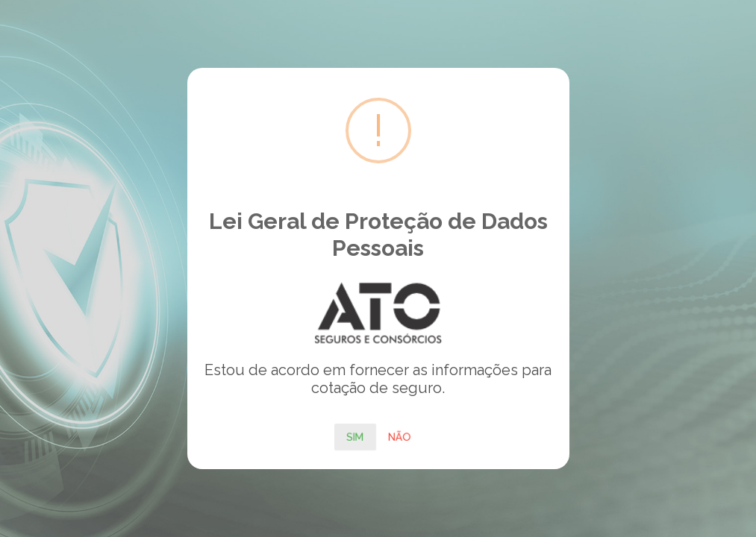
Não (399, 436)
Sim (355, 436)
